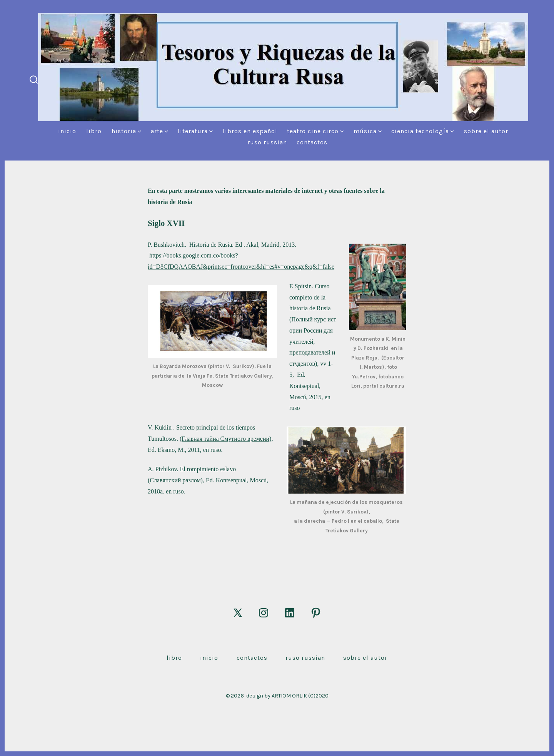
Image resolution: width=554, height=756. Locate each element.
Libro (94, 131)
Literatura (195, 131)
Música (368, 131)
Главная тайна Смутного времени (225, 439)
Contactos (312, 142)
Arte (159, 131)
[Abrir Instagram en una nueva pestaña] (264, 613)
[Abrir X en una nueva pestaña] (238, 613)
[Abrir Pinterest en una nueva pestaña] (316, 613)
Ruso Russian (267, 142)
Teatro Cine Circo (315, 131)
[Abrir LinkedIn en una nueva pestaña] (290, 613)
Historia (126, 131)
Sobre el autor (486, 131)
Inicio (67, 131)
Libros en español (250, 131)
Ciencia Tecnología (423, 131)
